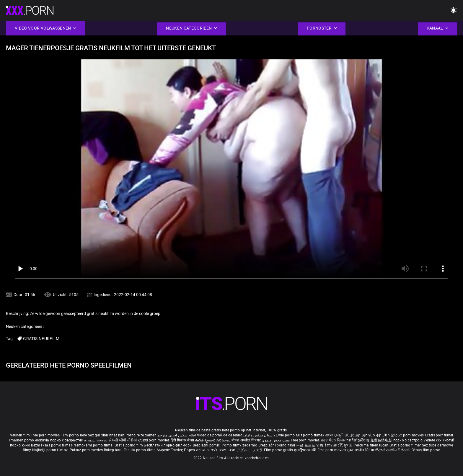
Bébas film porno (426, 450)
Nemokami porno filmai (94, 445)
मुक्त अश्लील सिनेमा (361, 450)
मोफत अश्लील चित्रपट (247, 440)
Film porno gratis (279, 450)
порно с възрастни (67, 440)
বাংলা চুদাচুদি (334, 435)
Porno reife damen (141, 435)
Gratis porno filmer (406, 445)
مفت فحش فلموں (276, 440)
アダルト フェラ (250, 450)
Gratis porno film (129, 445)
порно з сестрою (408, 440)
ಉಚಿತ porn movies (154, 440)
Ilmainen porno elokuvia (30, 440)
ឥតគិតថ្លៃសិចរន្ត (358, 440)
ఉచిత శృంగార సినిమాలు (213, 440)
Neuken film (20, 435)
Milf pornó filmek (310, 435)
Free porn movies (46, 435)
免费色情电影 (382, 440)
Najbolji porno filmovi (50, 450)
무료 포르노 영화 (310, 445)
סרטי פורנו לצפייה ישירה (216, 450)
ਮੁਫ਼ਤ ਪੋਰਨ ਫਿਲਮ (334, 440)
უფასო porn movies (408, 435)
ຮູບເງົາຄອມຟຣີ (305, 450)
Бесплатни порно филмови (168, 445)
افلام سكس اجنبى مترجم (177, 435)
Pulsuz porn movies (87, 450)
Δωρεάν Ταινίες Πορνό (176, 450)
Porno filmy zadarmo (240, 445)
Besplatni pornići (207, 445)
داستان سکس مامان (259, 435)
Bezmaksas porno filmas (52, 445)
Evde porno (285, 435)
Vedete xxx (432, 440)
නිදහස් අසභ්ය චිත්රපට (393, 450)
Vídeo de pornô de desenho (220, 435)
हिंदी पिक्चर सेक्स (182, 440)
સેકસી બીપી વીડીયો (123, 440)
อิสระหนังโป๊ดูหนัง (339, 445)
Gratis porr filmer (439, 435)
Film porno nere (74, 435)
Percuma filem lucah (372, 445)
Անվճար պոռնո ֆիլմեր (368, 435)
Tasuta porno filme (140, 450)
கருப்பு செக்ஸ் (96, 440)
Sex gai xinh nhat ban (106, 435)
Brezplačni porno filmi (277, 445)
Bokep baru (113, 450)
